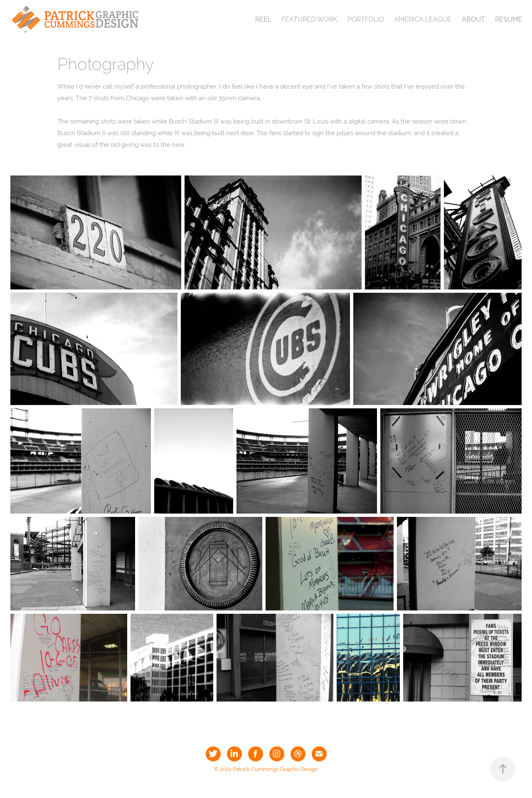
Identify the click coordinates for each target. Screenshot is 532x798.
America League (423, 19)
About (473, 19)
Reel (263, 19)
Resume (509, 19)
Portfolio (366, 19)
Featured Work (309, 19)
